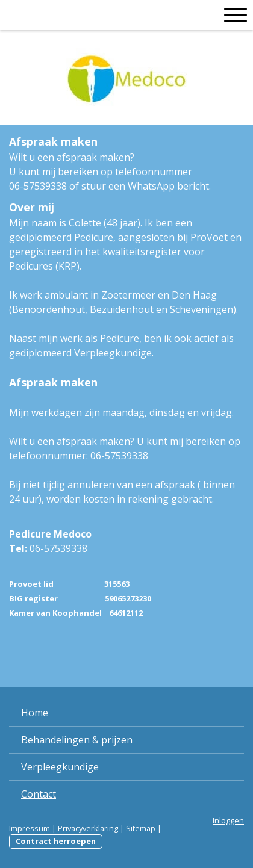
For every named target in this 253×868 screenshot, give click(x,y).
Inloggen (228, 820)
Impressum (30, 828)
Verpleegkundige (60, 767)
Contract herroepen (56, 841)
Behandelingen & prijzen (77, 740)
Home (35, 713)
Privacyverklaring (88, 828)
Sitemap (141, 828)
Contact (39, 794)
